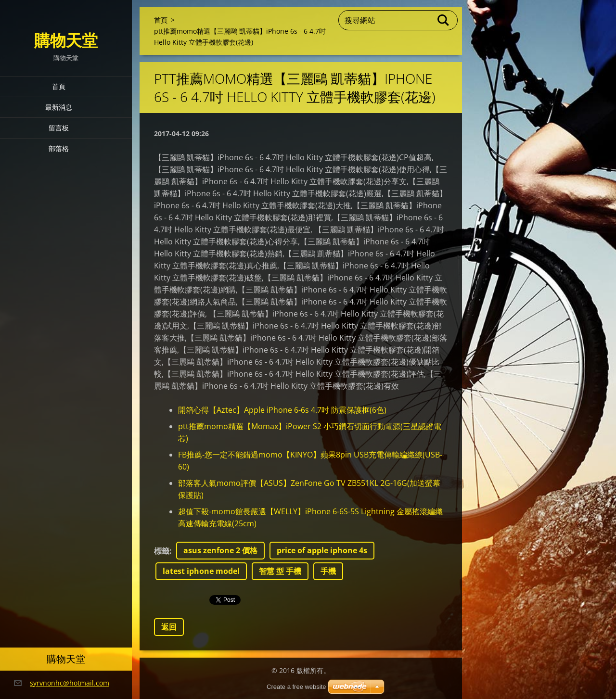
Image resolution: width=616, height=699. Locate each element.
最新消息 (59, 107)
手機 (328, 571)
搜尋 (444, 20)
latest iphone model (201, 571)
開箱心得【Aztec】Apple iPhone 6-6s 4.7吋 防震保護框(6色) (282, 410)
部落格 (59, 148)
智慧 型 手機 (280, 571)
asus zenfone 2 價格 (220, 550)
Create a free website (296, 687)
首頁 (59, 86)
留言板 (59, 128)
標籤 (162, 551)
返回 (169, 627)
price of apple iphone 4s (322, 550)
